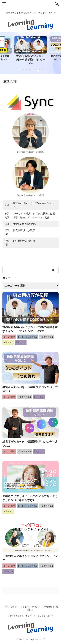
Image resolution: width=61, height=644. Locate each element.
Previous (3, 52)
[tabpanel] (30, 51)
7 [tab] (40, 70)
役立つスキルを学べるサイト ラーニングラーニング (30, 616)
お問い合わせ (10, 607)
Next (58, 52)
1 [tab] (20, 70)
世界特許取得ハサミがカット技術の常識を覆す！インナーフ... (31, 59)
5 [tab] (33, 70)
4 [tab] (30, 70)
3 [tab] (27, 70)
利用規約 (48, 607)
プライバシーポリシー (30, 607)
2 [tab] (23, 70)
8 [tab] (43, 70)
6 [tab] (36, 70)
